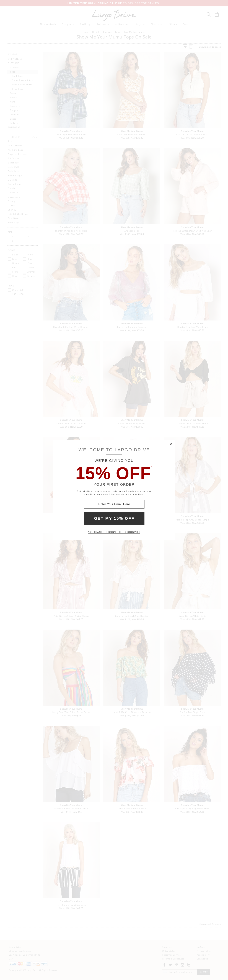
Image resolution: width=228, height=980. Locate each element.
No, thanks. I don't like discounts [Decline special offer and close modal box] (114, 532)
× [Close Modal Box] (171, 444)
